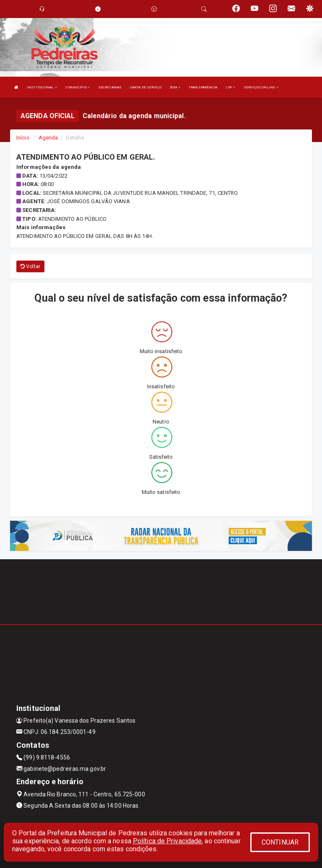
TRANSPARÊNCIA (203, 87)
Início (23, 138)
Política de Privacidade (167, 841)
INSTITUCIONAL (42, 87)
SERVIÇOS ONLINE (261, 87)
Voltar (30, 266)
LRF (230, 87)
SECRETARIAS (110, 87)
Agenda (48, 138)
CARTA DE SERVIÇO (146, 87)
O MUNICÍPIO (78, 87)
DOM (175, 87)
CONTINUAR (280, 842)
